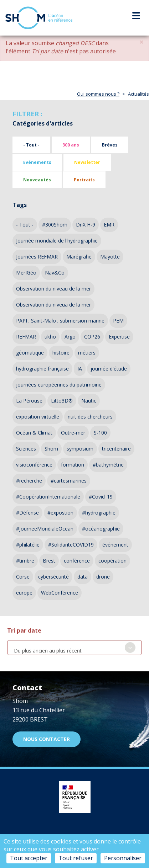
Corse (23, 577)
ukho (50, 337)
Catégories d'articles (43, 123)
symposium (80, 449)
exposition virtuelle (38, 417)
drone (103, 577)
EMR (109, 225)
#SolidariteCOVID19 (71, 545)
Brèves (110, 145)
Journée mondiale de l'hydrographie (57, 241)
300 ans (71, 145)
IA (80, 369)
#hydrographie (99, 513)
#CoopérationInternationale (48, 497)
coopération (112, 561)
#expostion (60, 513)
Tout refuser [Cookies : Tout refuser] (76, 858)
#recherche (29, 481)
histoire (61, 353)
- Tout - (31, 145)
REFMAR (26, 337)
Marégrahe (79, 257)
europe (24, 593)
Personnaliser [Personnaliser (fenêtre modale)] (123, 858)
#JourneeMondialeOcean (45, 529)
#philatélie (28, 545)
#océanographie (101, 529)
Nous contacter (47, 739)
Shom (51, 449)
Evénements (37, 162)
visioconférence (34, 465)
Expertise (119, 337)
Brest (49, 561)
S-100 (100, 433)
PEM (118, 321)
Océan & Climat (34, 433)
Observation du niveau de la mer (53, 289)
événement (115, 545)
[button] (142, 42)
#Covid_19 (101, 497)
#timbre (25, 561)
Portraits (84, 180)
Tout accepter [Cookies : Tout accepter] (29, 858)
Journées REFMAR (37, 257)
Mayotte (110, 257)
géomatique (30, 353)
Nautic (89, 401)
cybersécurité (53, 577)
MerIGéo (26, 273)
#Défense (27, 513)
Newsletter (87, 162)
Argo (70, 337)
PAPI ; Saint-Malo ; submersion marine (60, 321)
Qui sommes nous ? (98, 94)
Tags (20, 205)
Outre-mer (73, 433)
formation (73, 465)
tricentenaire (116, 449)
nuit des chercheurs (90, 417)
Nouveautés (37, 180)
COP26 (92, 337)
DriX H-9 (86, 225)
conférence (77, 561)
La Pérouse (29, 401)
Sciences (26, 449)
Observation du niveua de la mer (53, 305)
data (83, 577)
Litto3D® (62, 401)
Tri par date (24, 630)
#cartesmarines (69, 481)
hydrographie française (42, 369)
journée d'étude (109, 369)
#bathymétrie (108, 465)
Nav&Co (55, 273)
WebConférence (60, 593)
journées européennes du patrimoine (59, 385)
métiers (87, 353)
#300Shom (55, 225)
